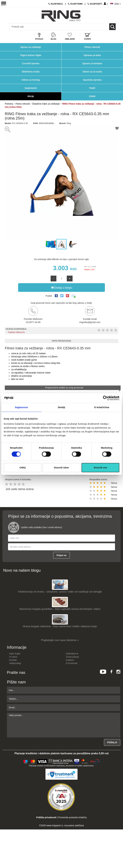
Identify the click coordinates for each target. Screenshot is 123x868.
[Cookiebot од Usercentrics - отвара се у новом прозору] (105, 398)
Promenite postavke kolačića (72, 817)
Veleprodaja (15, 663)
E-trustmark (72, 663)
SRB (117, 4)
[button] (8, 182)
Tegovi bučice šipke (31, 55)
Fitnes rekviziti (92, 47)
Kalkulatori (72, 654)
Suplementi (31, 88)
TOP (119, 855)
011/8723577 (95, 4)
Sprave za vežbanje (31, 47)
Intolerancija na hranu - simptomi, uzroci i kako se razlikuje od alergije (60, 592)
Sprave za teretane (92, 63)
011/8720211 (56, 4)
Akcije (31, 96)
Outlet (92, 96)
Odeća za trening (31, 80)
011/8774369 (75, 4)
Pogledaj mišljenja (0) (16, 332)
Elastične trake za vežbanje (46, 104)
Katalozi (70, 660)
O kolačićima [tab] (102, 407)
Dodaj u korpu (61, 288)
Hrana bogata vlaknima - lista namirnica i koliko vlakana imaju (60, 626)
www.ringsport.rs (55, 825)
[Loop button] (112, 27)
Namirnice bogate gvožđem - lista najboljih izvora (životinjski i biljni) (60, 609)
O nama (13, 657)
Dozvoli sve (100, 467)
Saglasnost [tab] (21, 407)
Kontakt (13, 660)
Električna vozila (31, 72)
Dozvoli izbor (61, 467)
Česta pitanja (72, 657)
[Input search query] (24, 27)
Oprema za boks (92, 55)
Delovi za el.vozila (92, 72)
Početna (9, 104)
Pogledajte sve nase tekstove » (60, 640)
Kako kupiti (15, 654)
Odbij (23, 467)
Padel (92, 88)
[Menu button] (4, 4)
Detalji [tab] (61, 407)
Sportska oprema (92, 80)
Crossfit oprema (31, 63)
